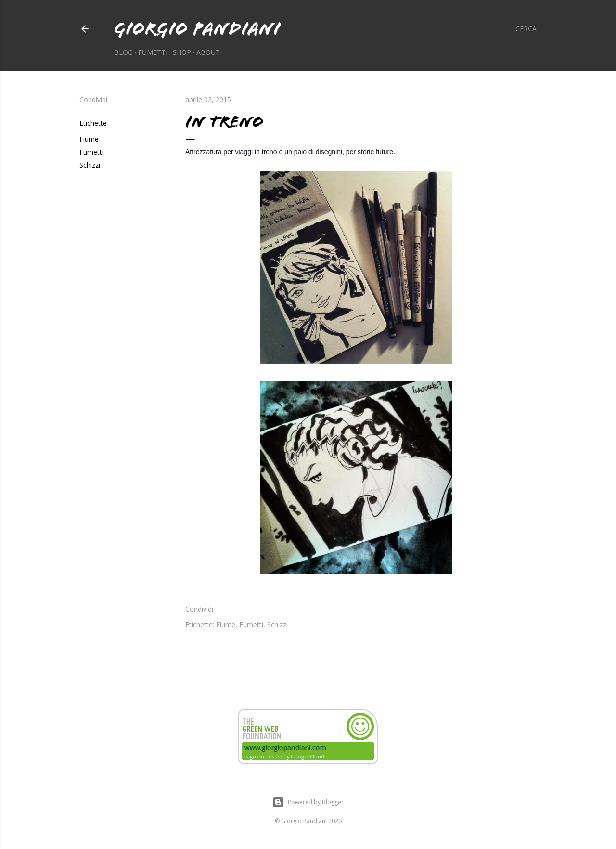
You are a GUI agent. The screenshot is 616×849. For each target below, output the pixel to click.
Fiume (89, 139)
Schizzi (90, 165)
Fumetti (153, 52)
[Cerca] (526, 29)
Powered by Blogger (308, 802)
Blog (123, 52)
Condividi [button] (93, 99)
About (208, 52)
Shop (182, 52)
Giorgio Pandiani (197, 29)
